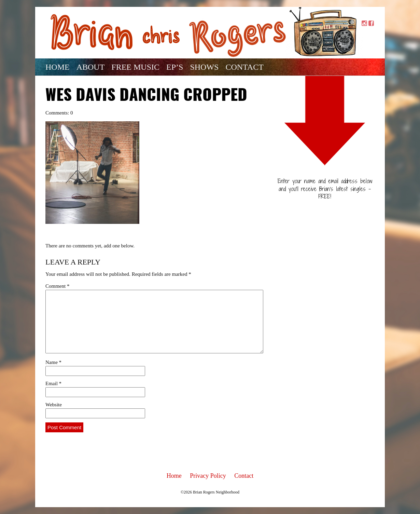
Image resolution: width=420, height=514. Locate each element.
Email (53, 383)
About (91, 67)
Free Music (135, 67)
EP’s (175, 67)
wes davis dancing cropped (146, 96)
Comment (57, 286)
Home (58, 67)
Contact (244, 67)
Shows (204, 67)
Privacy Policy (208, 476)
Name (53, 362)
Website (54, 405)
